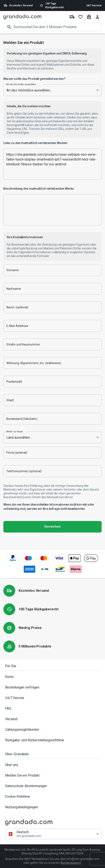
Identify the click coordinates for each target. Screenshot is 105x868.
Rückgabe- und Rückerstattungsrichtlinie (52, 740)
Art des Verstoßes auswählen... (22, 84)
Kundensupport (71, 863)
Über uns (52, 765)
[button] (53, 834)
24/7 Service (94, 5)
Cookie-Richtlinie (52, 797)
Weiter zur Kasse (15, 431)
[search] (58, 27)
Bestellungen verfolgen (52, 687)
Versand (52, 719)
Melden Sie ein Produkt (52, 775)
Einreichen (52, 527)
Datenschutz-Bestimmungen (52, 786)
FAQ (52, 709)
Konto (52, 677)
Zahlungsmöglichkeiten (52, 730)
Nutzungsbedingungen (52, 807)
